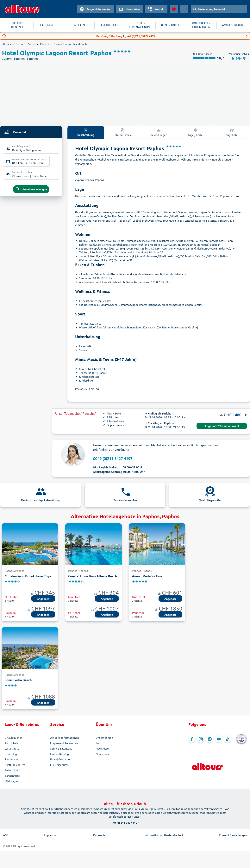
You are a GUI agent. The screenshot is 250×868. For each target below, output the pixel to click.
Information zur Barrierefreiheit (164, 835)
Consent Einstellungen (233, 835)
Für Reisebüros (59, 765)
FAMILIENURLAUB (232, 25)
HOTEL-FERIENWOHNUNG (140, 25)
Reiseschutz (12, 770)
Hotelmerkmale (122, 132)
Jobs (99, 743)
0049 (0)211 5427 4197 (113, 458)
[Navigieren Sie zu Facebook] (192, 739)
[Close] (247, 36)
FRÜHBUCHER (110, 25)
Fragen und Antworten (64, 743)
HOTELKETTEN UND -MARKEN (201, 25)
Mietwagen (12, 781)
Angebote (43, 599)
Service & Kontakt (61, 748)
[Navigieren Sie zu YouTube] (219, 739)
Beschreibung (86, 132)
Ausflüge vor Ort (15, 765)
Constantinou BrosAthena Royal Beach (33, 576)
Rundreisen (12, 759)
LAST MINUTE (49, 25)
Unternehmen (104, 738)
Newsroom (102, 754)
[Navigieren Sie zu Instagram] (201, 739)
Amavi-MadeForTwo (147, 576)
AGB (6, 835)
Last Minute (12, 748)
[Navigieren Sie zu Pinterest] (210, 739)
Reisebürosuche (60, 759)
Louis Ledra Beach (18, 680)
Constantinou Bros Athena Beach (93, 576)
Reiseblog (11, 754)
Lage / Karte (195, 132)
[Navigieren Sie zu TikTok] (228, 739)
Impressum (51, 835)
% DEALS (79, 25)
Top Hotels (11, 743)
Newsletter (103, 748)
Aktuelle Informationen (65, 738)
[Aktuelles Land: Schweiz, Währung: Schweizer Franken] (184, 9)
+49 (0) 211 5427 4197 (125, 823)
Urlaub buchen (14, 738)
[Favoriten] (174, 9)
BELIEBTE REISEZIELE (18, 25)
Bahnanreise (12, 776)
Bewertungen (159, 132)
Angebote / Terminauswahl (222, 426)
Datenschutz (101, 835)
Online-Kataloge (60, 754)
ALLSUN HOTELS (171, 25)
